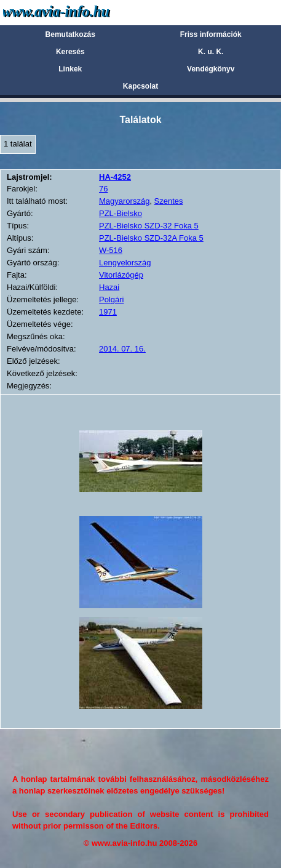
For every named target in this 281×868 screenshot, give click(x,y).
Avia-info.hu (78, 12)
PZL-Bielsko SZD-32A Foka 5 (151, 238)
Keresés (70, 52)
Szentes (169, 201)
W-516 (111, 250)
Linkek (70, 69)
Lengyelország (125, 263)
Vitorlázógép (121, 275)
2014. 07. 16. (122, 349)
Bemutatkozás (70, 34)
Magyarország (124, 201)
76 (103, 189)
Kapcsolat (140, 86)
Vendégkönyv (211, 69)
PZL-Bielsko (121, 213)
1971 (108, 312)
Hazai (109, 287)
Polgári (111, 299)
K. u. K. (211, 52)
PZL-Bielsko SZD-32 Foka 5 (149, 226)
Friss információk (211, 34)
